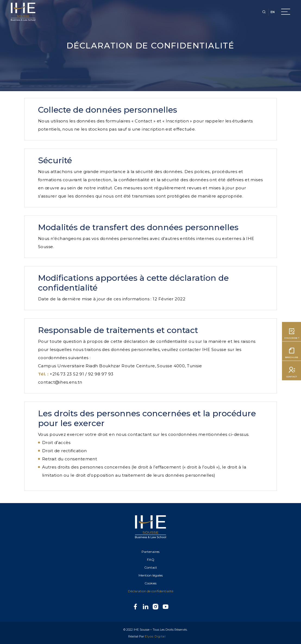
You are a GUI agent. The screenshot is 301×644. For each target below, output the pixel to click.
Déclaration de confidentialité (151, 591)
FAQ (151, 560)
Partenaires (150, 552)
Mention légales (151, 575)
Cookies (150, 583)
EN (273, 12)
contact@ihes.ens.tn (60, 382)
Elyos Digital (155, 636)
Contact (151, 567)
